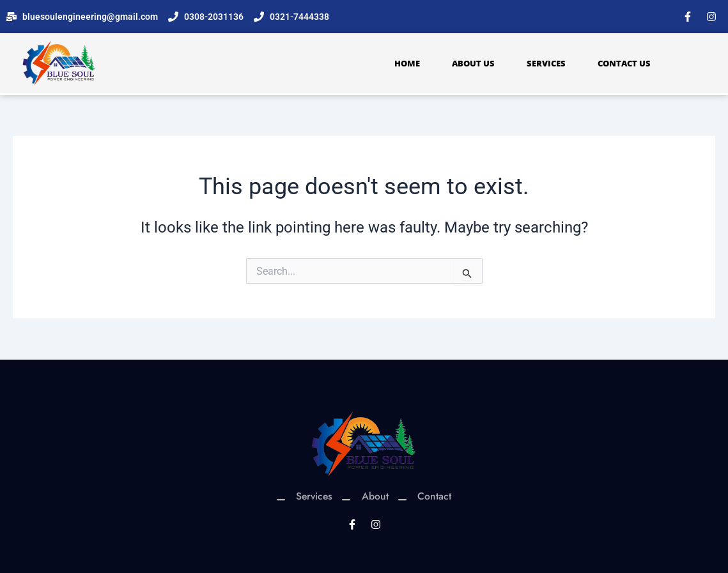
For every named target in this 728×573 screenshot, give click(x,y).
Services (546, 63)
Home (407, 63)
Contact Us (624, 63)
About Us (473, 63)
